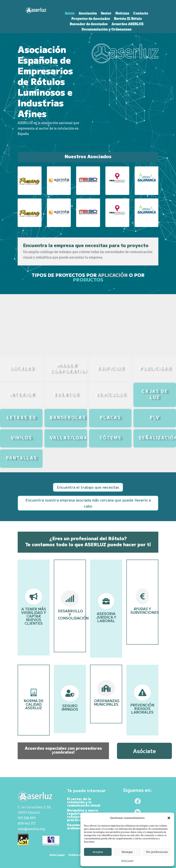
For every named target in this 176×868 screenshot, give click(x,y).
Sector (106, 14)
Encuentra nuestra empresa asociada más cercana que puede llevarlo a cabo (88, 503)
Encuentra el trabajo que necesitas (88, 487)
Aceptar (98, 852)
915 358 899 (27, 818)
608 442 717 (27, 823)
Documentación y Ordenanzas (107, 30)
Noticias (122, 14)
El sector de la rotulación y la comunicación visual (84, 802)
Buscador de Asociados (89, 24)
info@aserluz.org (31, 829)
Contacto (141, 14)
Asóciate (144, 751)
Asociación (88, 14)
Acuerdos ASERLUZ (127, 24)
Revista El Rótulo (128, 19)
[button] (169, 818)
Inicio (70, 14)
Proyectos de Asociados (91, 19)
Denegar (127, 852)
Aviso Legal (127, 861)
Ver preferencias (157, 852)
